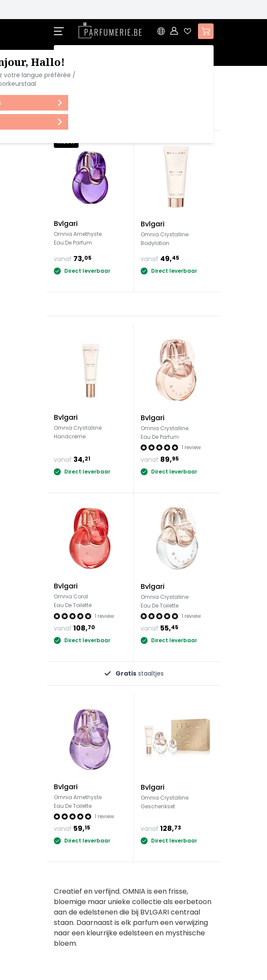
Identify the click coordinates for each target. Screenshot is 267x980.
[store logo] (110, 30)
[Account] (175, 31)
